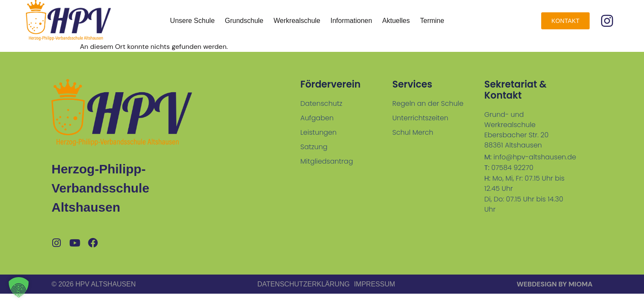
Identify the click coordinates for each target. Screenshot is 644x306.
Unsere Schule (192, 21)
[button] (19, 287)
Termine (432, 21)
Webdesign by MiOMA (555, 284)
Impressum (374, 284)
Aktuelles (396, 21)
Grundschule (244, 21)
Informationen (351, 21)
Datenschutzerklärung (304, 284)
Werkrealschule (297, 21)
